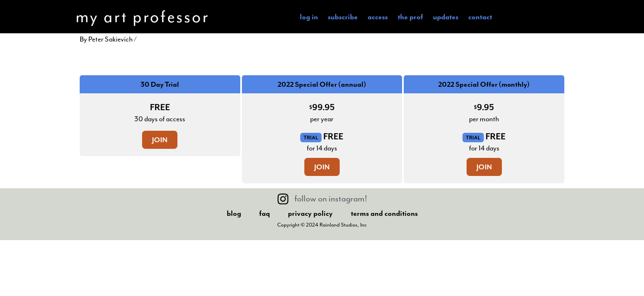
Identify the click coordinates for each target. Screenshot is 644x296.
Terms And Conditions (384, 213)
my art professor (142, 16)
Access (378, 17)
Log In (309, 17)
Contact (480, 17)
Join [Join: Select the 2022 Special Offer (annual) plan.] (322, 167)
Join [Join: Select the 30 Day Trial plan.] (160, 140)
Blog (234, 213)
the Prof (410, 17)
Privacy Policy (310, 213)
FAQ (264, 213)
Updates (446, 17)
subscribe (343, 17)
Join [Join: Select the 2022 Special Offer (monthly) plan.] (484, 167)
